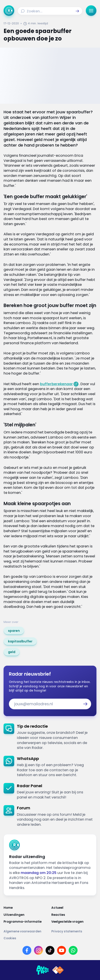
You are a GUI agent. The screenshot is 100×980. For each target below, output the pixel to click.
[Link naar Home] (26, 908)
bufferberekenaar (56, 384)
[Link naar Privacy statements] (74, 931)
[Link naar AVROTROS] (42, 970)
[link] (14, 631)
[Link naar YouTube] (62, 950)
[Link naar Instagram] (38, 950)
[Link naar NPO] (58, 970)
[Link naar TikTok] (50, 950)
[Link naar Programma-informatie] (26, 922)
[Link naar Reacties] (74, 915)
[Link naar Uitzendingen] (26, 915)
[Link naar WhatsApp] (73, 950)
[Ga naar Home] (9, 11)
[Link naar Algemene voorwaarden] (26, 931)
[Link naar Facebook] (27, 950)
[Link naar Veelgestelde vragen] (74, 922)
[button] (77, 11)
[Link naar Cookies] (50, 938)
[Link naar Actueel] (74, 908)
